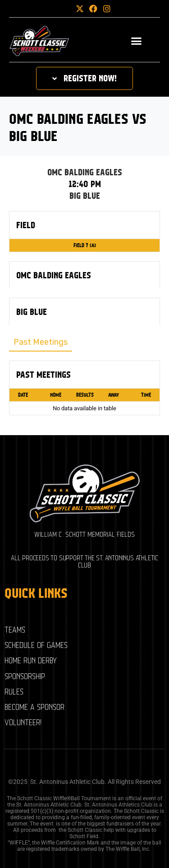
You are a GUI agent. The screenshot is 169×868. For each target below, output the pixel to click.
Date (23, 395)
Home (56, 395)
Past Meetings (41, 342)
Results (85, 395)
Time (146, 395)
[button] (64, 9)
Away (114, 395)
